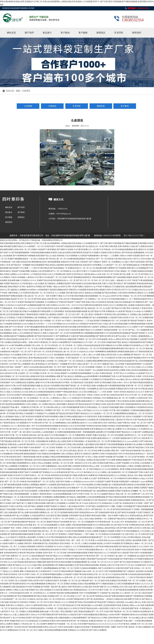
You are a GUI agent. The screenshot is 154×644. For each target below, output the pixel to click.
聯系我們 (137, 33)
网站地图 (7, 246)
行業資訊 (52, 106)
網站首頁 (11, 33)
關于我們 (29, 33)
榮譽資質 (101, 106)
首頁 (18, 91)
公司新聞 (28, 106)
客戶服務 (83, 33)
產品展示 (47, 33)
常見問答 (119, 33)
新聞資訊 (101, 33)
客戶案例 (65, 33)
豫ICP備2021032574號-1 (134, 235)
